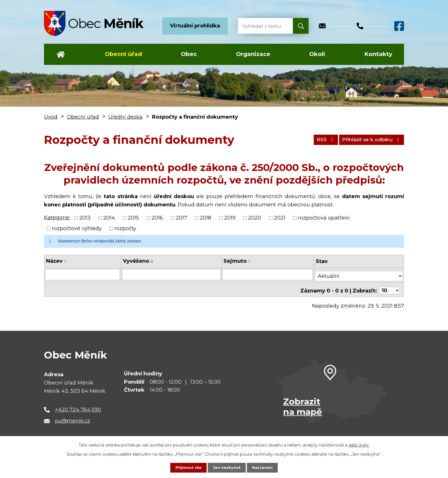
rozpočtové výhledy (77, 228)
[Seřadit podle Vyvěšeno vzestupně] (152, 260)
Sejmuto (235, 261)
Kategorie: (57, 218)
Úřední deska (125, 117)
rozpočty (125, 228)
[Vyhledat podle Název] (82, 274)
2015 (133, 218)
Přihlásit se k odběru (369, 140)
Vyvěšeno (135, 261)
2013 (85, 218)
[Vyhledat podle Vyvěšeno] (171, 274)
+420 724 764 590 (78, 406)
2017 (181, 218)
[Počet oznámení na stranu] (389, 287)
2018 (205, 218)
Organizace (253, 54)
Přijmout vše (187, 467)
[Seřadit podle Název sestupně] (66, 262)
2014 (109, 218)
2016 (157, 218)
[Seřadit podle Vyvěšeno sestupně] (152, 262)
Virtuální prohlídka (195, 26)
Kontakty (378, 54)
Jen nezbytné (227, 467)
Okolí (317, 54)
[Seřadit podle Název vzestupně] (66, 260)
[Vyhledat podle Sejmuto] (268, 274)
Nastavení (264, 467)
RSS (318, 140)
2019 (230, 218)
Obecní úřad (123, 54)
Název (54, 261)
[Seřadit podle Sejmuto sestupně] (250, 262)
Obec (189, 54)
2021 (280, 218)
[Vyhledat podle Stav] (359, 274)
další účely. (359, 445)
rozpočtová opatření (324, 218)
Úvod (61, 54)
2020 (255, 218)
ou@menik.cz (72, 418)
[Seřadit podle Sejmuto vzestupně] (250, 260)
